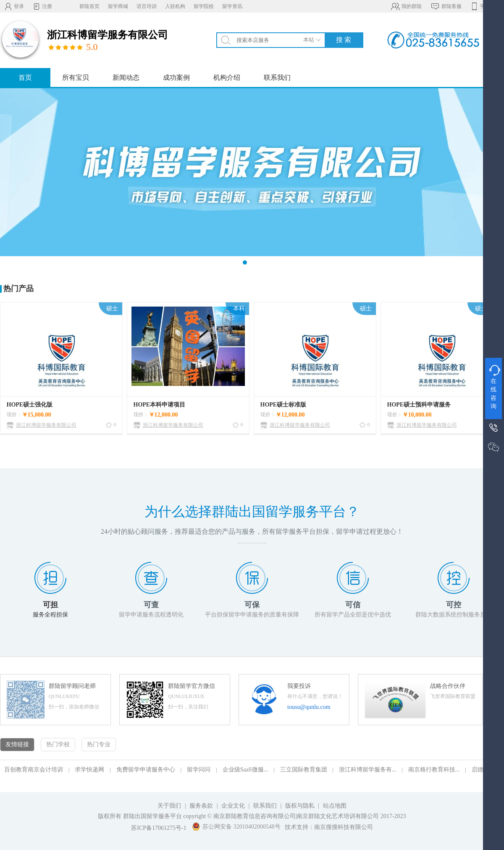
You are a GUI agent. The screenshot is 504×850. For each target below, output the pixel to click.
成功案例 (176, 77)
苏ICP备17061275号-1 (159, 828)
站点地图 (335, 806)
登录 (14, 6)
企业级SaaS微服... (245, 770)
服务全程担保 (50, 615)
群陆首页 (89, 6)
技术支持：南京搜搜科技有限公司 (329, 827)
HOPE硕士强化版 (30, 405)
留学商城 (118, 6)
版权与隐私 (300, 806)
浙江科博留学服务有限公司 (46, 425)
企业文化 (233, 806)
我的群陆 (406, 6)
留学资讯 (232, 6)
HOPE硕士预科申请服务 (419, 405)
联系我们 (277, 77)
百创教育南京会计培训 (34, 770)
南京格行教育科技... (434, 770)
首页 (25, 77)
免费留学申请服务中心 (146, 770)
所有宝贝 (76, 77)
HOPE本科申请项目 (160, 405)
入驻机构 (175, 6)
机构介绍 (227, 77)
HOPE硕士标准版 (283, 405)
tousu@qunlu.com (309, 707)
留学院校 (204, 6)
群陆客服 (446, 6)
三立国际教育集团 (304, 770)
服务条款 (201, 806)
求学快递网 (89, 770)
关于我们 (169, 806)
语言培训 (147, 6)
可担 (50, 605)
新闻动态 (126, 77)
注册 (42, 6)
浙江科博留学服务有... (368, 770)
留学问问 (199, 770)
